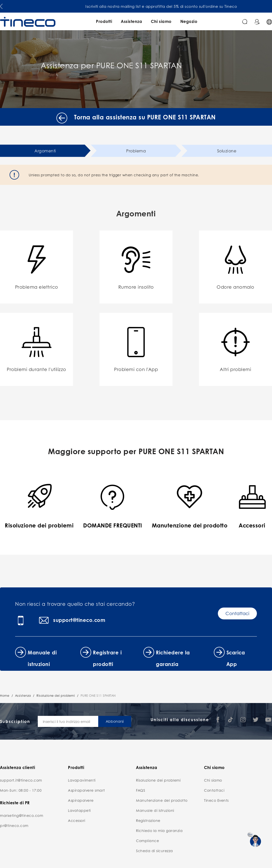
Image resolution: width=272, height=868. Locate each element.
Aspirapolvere (81, 800)
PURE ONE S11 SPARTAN (98, 696)
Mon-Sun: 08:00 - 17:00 (21, 790)
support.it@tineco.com (21, 780)
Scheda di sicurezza (155, 851)
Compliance (147, 841)
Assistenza (131, 21)
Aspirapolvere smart (87, 790)
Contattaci (237, 613)
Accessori (77, 820)
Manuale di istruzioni (155, 810)
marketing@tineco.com (22, 815)
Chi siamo (161, 21)
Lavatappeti (79, 810)
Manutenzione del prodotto (162, 800)
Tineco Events (216, 800)
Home (5, 696)
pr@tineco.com (14, 825)
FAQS (141, 790)
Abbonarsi (115, 721)
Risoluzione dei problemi (56, 696)
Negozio (189, 21)
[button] (1, 5)
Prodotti (104, 21)
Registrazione (148, 820)
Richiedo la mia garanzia (159, 830)
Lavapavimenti (82, 780)
